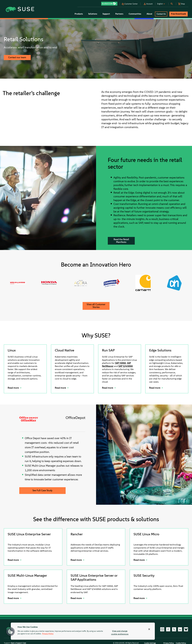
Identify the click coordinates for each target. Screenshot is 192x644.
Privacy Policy (169, 643)
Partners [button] (119, 14)
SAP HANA (120, 363)
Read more (14, 388)
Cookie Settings (150, 643)
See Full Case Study (42, 490)
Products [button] (79, 14)
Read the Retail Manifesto (121, 241)
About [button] (149, 14)
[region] (83, 631)
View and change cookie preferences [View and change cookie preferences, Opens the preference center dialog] (120, 632)
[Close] (149, 629)
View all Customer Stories (96, 306)
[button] (110, 3)
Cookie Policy (181, 643)
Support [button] (106, 14)
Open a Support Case (18, 643)
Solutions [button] (93, 14)
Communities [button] (135, 14)
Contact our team (17, 57)
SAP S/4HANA (126, 366)
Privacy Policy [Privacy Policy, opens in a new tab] (48, 634)
